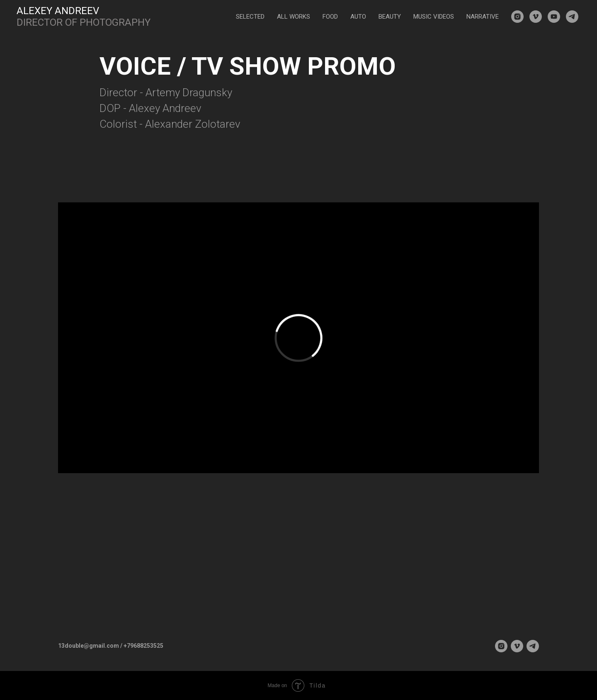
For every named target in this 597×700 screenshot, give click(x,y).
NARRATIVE (483, 17)
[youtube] (554, 17)
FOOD (330, 17)
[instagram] (517, 17)
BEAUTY (390, 17)
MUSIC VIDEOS (434, 17)
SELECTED (250, 17)
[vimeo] (536, 17)
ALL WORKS (294, 17)
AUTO (358, 17)
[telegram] (572, 17)
